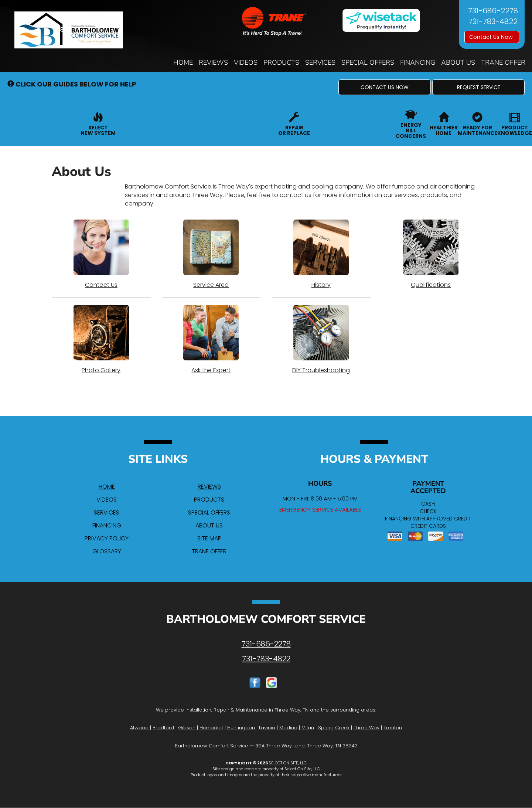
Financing (418, 62)
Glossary (107, 551)
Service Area (211, 254)
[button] (385, 87)
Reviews (213, 62)
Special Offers (368, 62)
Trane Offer (503, 62)
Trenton (393, 728)
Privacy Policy (107, 538)
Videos (246, 62)
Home (183, 62)
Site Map (209, 538)
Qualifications (431, 254)
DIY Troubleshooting (321, 340)
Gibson (187, 728)
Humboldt (211, 728)
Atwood (139, 728)
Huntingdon (241, 728)
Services (320, 62)
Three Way (366, 728)
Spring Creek (334, 728)
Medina (288, 728)
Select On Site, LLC (288, 763)
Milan (308, 728)
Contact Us (101, 254)
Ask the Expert (211, 340)
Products (281, 62)
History (321, 254)
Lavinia (267, 728)
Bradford (163, 728)
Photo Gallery (101, 340)
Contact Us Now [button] (492, 37)
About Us (458, 62)
